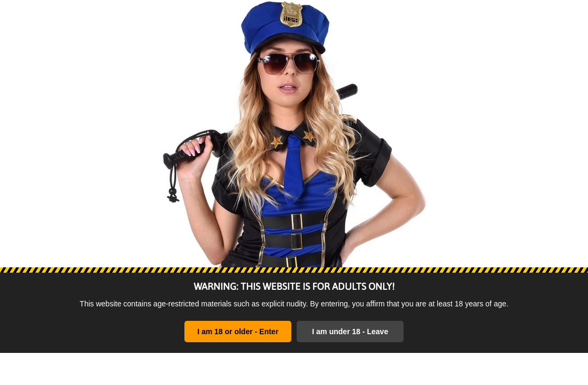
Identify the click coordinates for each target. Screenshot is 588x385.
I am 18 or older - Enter (238, 332)
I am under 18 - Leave (350, 332)
